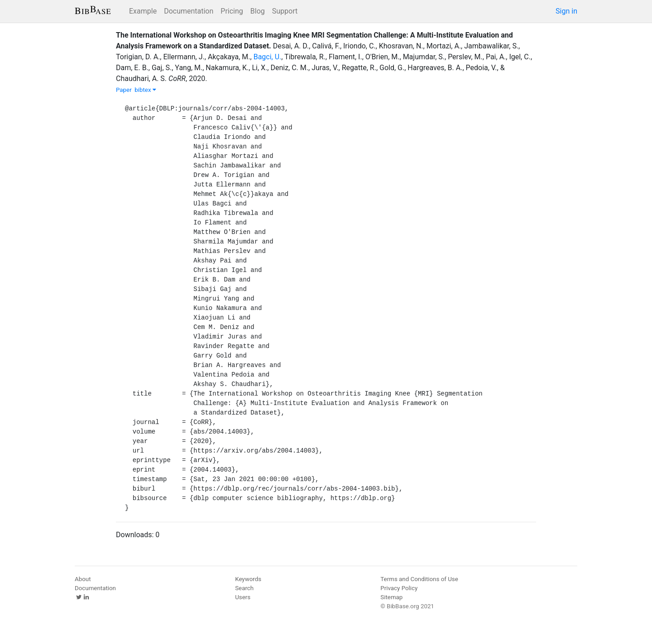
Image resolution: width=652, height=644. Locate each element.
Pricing (232, 11)
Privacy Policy (399, 588)
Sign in (566, 11)
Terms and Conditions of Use (419, 579)
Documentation (189, 11)
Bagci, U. (268, 57)
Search (244, 588)
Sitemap (391, 597)
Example (143, 11)
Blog (258, 11)
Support (285, 11)
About (83, 579)
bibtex (145, 90)
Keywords (248, 579)
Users (243, 597)
